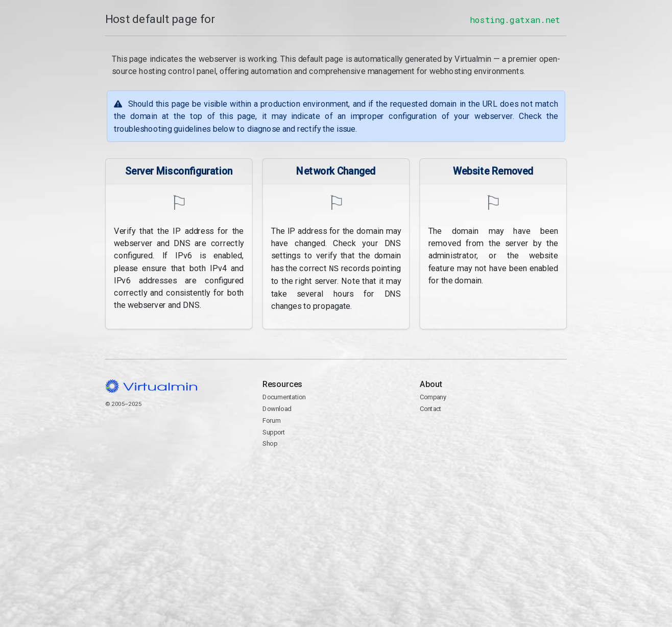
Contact (431, 408)
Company (433, 396)
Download (277, 408)
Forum (272, 419)
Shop (270, 443)
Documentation (284, 396)
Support (274, 431)
